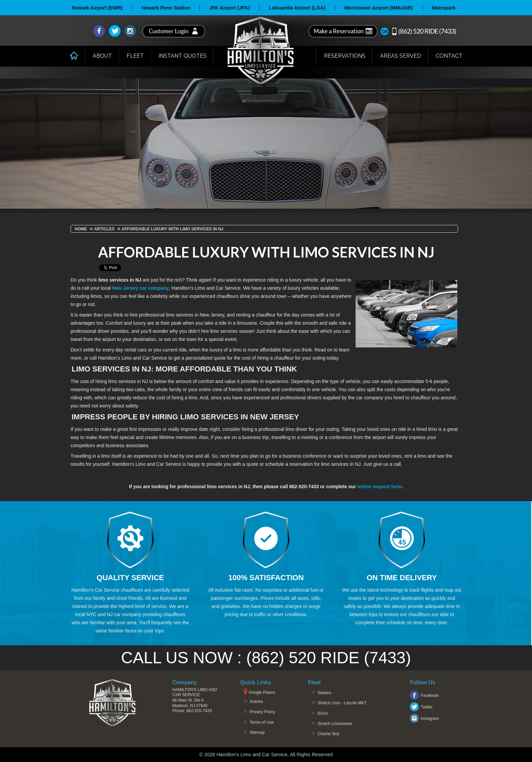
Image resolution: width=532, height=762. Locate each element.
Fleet (135, 56)
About (102, 56)
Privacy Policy (262, 712)
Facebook (430, 696)
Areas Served (401, 56)
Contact (449, 56)
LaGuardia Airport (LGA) (297, 8)
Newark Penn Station (166, 8)
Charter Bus (328, 734)
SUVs (323, 713)
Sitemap (257, 732)
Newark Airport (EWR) (97, 8)
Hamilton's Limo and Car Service (195, 692)
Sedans (325, 693)
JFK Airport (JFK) (230, 8)
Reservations (345, 56)
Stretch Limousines (335, 724)
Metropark (444, 8)
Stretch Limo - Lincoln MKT (342, 703)
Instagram (430, 719)
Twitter (427, 707)
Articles (256, 702)
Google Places (262, 692)
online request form (379, 487)
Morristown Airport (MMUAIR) (379, 8)
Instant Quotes (183, 56)
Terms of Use (262, 722)
